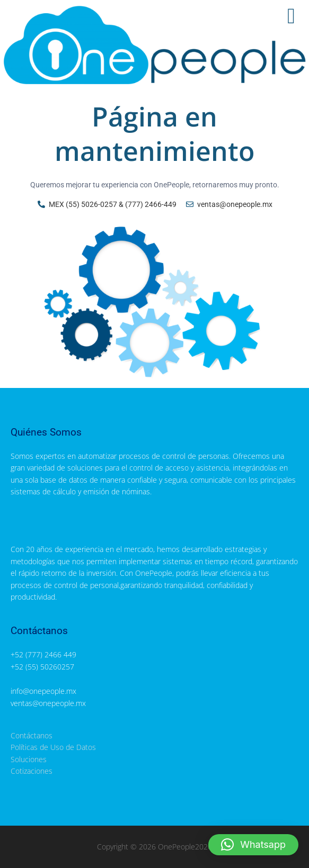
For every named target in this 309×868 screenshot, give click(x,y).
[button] (253, 845)
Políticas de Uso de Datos (53, 747)
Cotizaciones (32, 771)
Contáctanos (32, 735)
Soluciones (29, 759)
